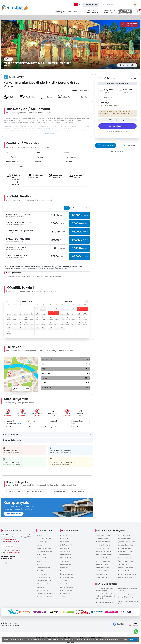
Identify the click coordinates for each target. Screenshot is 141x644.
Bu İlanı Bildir (119, 152)
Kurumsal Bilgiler (42, 542)
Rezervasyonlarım (91, 5)
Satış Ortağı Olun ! (43, 590)
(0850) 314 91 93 (92, 13)
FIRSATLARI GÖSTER (14, 514)
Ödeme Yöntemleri (43, 568)
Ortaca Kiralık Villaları (125, 555)
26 (20, 327)
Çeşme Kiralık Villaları (103, 545)
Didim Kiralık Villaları (102, 548)
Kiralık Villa (64, 535)
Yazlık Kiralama (65, 555)
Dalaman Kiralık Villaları (126, 558)
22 (37, 322)
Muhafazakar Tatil (66, 590)
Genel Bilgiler (41, 571)
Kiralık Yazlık (64, 539)
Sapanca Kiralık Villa (125, 577)
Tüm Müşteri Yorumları (45, 551)
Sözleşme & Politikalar (44, 597)
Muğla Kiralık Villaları (125, 535)
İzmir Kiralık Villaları (102, 539)
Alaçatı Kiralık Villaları (125, 548)
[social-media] (3, 563)
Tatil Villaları (64, 584)
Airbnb (63, 597)
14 (32, 318)
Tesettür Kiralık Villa (67, 561)
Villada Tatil (64, 568)
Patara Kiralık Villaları (103, 568)
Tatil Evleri (64, 581)
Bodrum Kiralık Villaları (103, 551)
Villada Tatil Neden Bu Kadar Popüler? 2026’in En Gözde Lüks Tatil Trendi (106, 596)
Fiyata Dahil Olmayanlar (12, 440)
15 (37, 318)
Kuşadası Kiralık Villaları (126, 545)
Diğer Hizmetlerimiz (43, 577)
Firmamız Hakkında (43, 558)
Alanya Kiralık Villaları (103, 577)
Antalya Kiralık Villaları (103, 535)
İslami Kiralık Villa (66, 558)
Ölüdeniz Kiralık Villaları (126, 561)
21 (32, 322)
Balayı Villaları (65, 542)
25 (15, 327)
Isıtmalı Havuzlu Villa (13, 491)
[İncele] (19, 423)
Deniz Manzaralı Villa (58, 491)
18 (15, 322)
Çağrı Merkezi (91, 11)
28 (32, 327)
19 (20, 322)
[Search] (130, 103)
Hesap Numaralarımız (44, 548)
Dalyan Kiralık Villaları (103, 558)
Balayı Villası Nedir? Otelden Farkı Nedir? (127, 590)
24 (9, 327)
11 (15, 318)
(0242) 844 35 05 (10, 539)
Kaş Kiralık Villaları (124, 564)
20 (26, 322)
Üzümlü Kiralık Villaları (103, 571)
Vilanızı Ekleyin (42, 555)
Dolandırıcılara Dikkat (44, 581)
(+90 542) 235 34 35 (12, 542)
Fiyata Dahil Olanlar (10, 434)
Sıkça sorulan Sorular (44, 539)
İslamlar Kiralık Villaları (125, 568)
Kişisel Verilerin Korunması (46, 594)
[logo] (15, 8)
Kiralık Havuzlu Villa (67, 577)
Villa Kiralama (65, 551)
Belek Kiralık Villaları (102, 574)
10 (9, 318)
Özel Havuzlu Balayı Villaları (105, 602)
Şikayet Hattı (41, 587)
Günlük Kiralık (65, 548)
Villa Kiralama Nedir (44, 584)
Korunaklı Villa (65, 594)
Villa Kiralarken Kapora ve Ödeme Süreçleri (104, 590)
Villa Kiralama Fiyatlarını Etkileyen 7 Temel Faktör (126, 596)
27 (26, 327)
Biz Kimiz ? (40, 535)
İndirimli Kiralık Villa (67, 574)
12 (20, 318)
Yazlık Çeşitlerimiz (43, 574)
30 (43, 327)
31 (9, 332)
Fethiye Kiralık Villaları (103, 561)
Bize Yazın (40, 564)
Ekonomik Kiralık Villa (67, 571)
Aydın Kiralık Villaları (125, 539)
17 (9, 322)
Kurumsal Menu (74, 12)
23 (43, 322)
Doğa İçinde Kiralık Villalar (36, 491)
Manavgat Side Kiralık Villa (127, 574)
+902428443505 (15, 552)
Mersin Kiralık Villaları (103, 542)
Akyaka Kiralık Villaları (125, 551)
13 (26, 318)
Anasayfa (60, 12)
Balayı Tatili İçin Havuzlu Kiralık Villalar (128, 602)
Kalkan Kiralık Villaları (103, 564)
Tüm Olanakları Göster (15, 166)
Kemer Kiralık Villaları (125, 571)
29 (37, 327)
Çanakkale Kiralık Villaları (126, 542)
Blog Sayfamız (42, 561)
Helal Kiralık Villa (66, 564)
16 (43, 318)
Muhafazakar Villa (78, 491)
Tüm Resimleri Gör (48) (127, 65)
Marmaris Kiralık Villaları (104, 555)
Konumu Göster (8, 546)
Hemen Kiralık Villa (67, 587)
